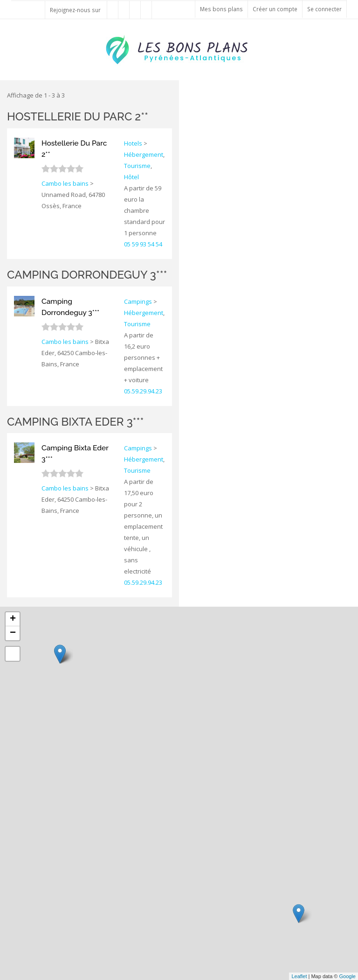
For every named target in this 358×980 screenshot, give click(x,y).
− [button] (13, 633)
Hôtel (131, 177)
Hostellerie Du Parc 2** (78, 116)
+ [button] (13, 619)
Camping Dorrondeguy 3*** (87, 275)
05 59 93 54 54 (143, 244)
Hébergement (144, 154)
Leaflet (299, 976)
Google (348, 976)
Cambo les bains (65, 183)
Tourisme (137, 166)
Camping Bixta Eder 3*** (75, 422)
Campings (138, 301)
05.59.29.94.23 (143, 391)
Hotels (133, 143)
